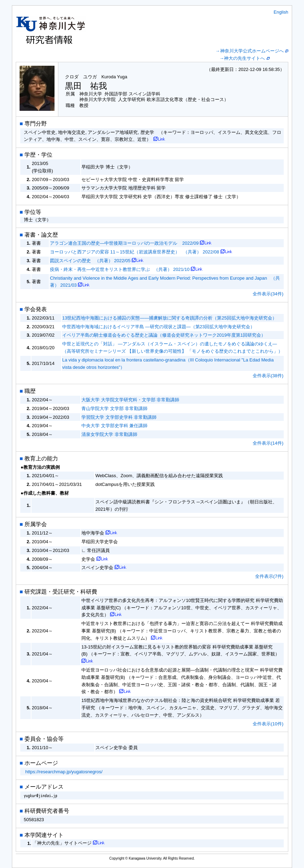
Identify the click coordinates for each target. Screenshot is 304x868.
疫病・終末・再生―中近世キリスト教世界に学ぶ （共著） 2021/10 (120, 269)
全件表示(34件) (268, 294)
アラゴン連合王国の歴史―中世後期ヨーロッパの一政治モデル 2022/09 (124, 243)
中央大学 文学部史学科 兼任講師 (114, 426)
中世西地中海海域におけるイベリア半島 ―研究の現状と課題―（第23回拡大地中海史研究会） (158, 327)
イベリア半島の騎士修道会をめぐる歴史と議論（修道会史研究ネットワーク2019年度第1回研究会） (164, 335)
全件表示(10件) (268, 724)
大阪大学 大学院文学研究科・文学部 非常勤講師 (130, 400)
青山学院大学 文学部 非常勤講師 (114, 408)
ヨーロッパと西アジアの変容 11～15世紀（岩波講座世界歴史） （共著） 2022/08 (135, 252)
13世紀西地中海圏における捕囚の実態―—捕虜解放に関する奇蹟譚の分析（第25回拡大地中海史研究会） (169, 318)
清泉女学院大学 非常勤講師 (109, 434)
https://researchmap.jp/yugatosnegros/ (64, 772)
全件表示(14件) (268, 443)
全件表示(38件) (268, 376)
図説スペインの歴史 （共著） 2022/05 (90, 261)
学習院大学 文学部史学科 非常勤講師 (119, 417)
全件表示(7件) (269, 576)
